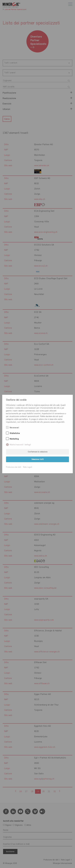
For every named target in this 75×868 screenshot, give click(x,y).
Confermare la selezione (38, 452)
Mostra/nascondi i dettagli (20, 445)
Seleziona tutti (38, 459)
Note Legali (28, 467)
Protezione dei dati (14, 467)
